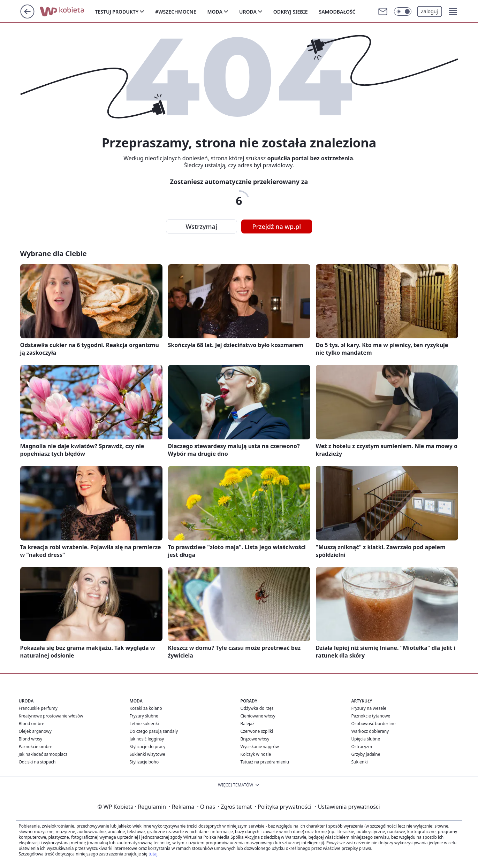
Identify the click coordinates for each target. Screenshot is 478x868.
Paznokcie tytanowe (371, 716)
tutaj (153, 854)
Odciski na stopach (37, 762)
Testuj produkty (117, 12)
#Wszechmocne (176, 12)
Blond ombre (32, 724)
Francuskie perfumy (38, 708)
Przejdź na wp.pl (277, 226)
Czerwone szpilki (257, 731)
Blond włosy (31, 739)
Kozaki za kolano (146, 708)
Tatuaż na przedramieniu (265, 762)
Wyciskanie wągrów (260, 747)
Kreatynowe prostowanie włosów (51, 716)
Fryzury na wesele (369, 708)
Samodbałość (337, 12)
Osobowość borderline (374, 724)
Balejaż (248, 724)
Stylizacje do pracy (148, 747)
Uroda (248, 12)
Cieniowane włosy (258, 716)
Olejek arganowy (35, 731)
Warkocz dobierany (370, 731)
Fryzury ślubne (144, 716)
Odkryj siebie (291, 12)
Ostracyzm (362, 747)
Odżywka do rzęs (257, 708)
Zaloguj (429, 11)
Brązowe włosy (255, 739)
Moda (215, 12)
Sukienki (360, 762)
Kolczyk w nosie (256, 754)
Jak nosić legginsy (147, 739)
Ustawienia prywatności (347, 807)
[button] (453, 11)
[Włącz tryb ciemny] (403, 11)
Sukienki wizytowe (147, 754)
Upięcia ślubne (366, 739)
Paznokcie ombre (36, 747)
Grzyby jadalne (366, 754)
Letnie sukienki (144, 724)
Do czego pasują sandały (154, 731)
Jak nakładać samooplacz (43, 754)
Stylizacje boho (144, 762)
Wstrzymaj (202, 226)
